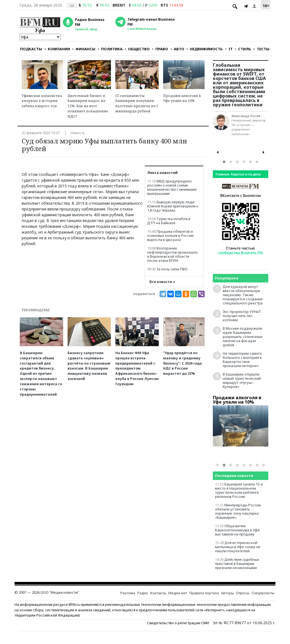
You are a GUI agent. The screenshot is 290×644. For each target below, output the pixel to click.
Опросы (243, 593)
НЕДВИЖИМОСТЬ (205, 49)
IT (229, 49)
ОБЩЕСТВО (137, 49)
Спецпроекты (263, 593)
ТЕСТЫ (261, 49)
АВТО (177, 49)
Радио (143, 593)
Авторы (227, 593)
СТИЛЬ (243, 49)
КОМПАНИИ (57, 49)
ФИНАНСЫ (84, 49)
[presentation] (218, 152)
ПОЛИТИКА (110, 49)
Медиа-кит (178, 593)
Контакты (158, 593)
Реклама (128, 593)
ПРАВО (160, 49)
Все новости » (162, 282)
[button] (224, 162)
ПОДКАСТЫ (31, 49)
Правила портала (204, 593)
